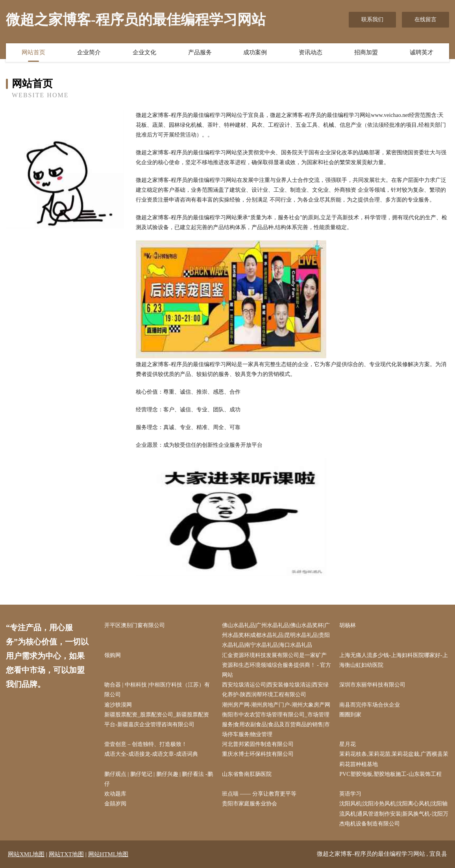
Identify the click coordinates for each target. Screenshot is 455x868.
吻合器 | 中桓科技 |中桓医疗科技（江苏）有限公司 (157, 690)
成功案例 (255, 52)
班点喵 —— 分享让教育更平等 (259, 794)
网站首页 (33, 52)
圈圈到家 (350, 715)
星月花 (348, 744)
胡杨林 (348, 625)
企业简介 (89, 52)
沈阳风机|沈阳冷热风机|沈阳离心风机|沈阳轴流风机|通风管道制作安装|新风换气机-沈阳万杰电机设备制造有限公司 (394, 813)
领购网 (113, 655)
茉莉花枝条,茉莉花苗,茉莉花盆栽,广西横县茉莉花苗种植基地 (394, 759)
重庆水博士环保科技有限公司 (258, 754)
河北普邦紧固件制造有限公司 (258, 744)
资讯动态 (311, 52)
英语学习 (350, 794)
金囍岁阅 (115, 804)
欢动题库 (115, 794)
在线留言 (425, 19)
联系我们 (372, 19)
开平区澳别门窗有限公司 (135, 625)
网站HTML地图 (108, 854)
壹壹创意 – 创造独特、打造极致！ (146, 744)
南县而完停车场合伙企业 (370, 705)
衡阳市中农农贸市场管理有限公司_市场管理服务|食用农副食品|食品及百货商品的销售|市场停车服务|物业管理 (276, 725)
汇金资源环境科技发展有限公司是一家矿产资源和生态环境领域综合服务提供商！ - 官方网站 (277, 665)
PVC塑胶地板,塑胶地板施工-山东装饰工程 (390, 774)
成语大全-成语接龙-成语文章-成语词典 (151, 754)
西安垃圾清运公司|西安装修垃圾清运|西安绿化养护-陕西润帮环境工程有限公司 (276, 690)
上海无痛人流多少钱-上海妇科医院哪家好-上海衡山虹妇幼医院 (393, 660)
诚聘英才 (422, 52)
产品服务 (200, 52)
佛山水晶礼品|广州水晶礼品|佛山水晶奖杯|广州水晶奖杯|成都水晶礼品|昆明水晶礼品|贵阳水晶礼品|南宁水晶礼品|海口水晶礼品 (276, 635)
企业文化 (144, 52)
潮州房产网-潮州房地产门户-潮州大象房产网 (276, 705)
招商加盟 (366, 52)
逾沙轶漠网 (118, 705)
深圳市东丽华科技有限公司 (372, 685)
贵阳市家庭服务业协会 (250, 804)
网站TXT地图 (66, 854)
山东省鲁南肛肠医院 (247, 774)
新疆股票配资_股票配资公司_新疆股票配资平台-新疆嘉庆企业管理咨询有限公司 (157, 720)
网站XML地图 (26, 854)
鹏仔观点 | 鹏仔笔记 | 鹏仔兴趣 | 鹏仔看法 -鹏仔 (159, 779)
